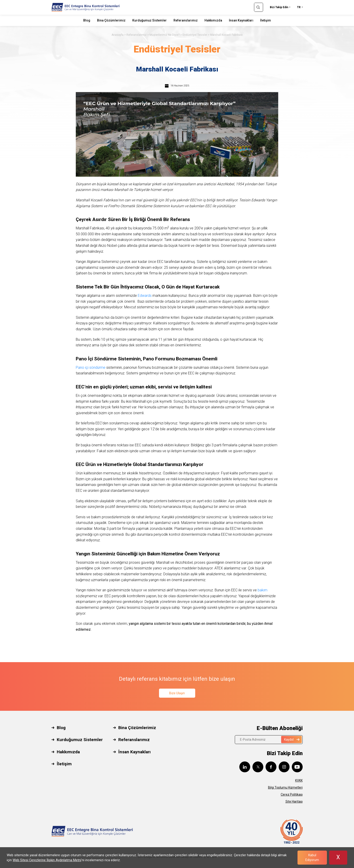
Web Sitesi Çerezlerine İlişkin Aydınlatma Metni (47, 860)
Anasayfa (118, 35)
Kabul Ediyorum (312, 857)
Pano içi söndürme (91, 367)
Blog (87, 20)
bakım (263, 590)
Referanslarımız (186, 20)
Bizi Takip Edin (279, 7)
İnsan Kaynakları (241, 20)
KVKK (299, 780)
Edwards (145, 296)
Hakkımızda (213, 20)
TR (299, 7)
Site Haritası (294, 801)
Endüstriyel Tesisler (195, 35)
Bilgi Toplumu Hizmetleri (285, 787)
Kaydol (292, 740)
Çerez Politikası (292, 794)
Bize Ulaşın (177, 693)
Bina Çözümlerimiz (111, 20)
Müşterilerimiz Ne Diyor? (165, 35)
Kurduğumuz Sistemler (150, 20)
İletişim (266, 20)
